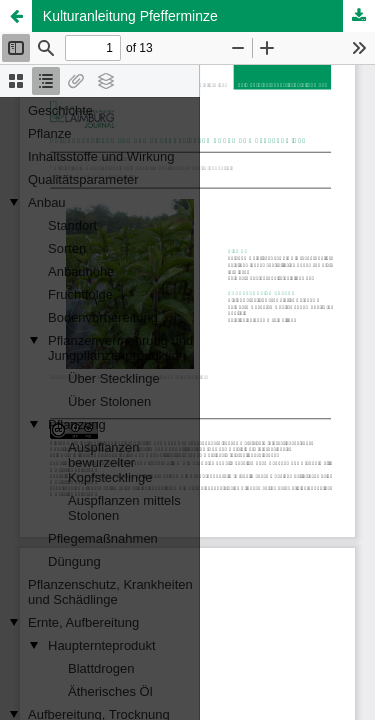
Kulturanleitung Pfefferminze (130, 16)
